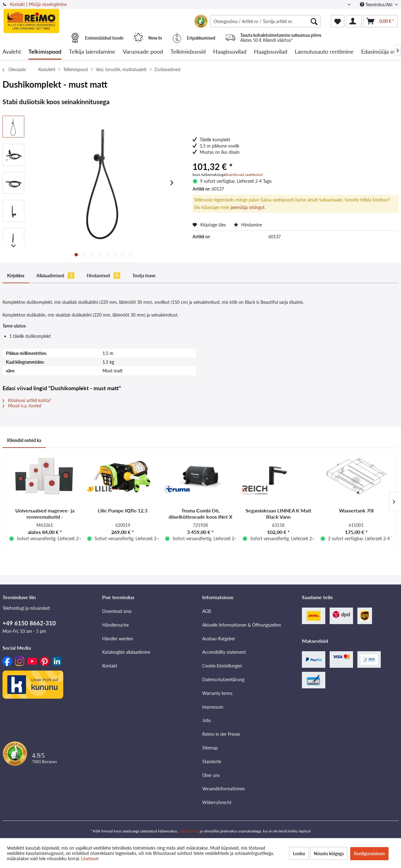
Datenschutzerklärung (223, 679)
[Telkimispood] (45, 52)
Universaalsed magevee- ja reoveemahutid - (45, 514)
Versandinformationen (224, 789)
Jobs (207, 720)
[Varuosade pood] (143, 52)
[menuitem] (265, 21)
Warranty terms (217, 693)
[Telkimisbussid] (188, 52)
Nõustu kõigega (329, 853)
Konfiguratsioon (369, 853)
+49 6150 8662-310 (29, 623)
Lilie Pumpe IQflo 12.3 (123, 510)
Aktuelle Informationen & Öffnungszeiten (242, 625)
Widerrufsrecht (217, 802)
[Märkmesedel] (338, 21)
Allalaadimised (55, 276)
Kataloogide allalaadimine (126, 652)
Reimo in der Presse (221, 734)
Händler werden (118, 639)
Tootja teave (144, 276)
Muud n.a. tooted (22, 406)
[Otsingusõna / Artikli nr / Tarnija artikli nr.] (265, 21)
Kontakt (17, 4)
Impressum (213, 707)
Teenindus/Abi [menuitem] (377, 5)
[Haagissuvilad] (230, 52)
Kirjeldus (16, 276)
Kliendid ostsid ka (24, 440)
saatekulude (189, 831)
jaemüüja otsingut (248, 207)
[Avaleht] (12, 52)
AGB (207, 611)
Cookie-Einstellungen (222, 666)
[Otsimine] (314, 21)
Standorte (212, 761)
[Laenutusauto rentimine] (324, 52)
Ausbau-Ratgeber (219, 639)
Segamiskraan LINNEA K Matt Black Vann (278, 514)
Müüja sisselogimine (48, 4)
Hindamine (248, 225)
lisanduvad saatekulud (244, 175)
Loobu (299, 853)
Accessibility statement (224, 652)
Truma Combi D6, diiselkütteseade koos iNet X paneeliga (200, 514)
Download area (117, 611)
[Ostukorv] (381, 21)
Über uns (211, 775)
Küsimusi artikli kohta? (27, 400)
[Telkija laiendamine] (92, 52)
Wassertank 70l (356, 510)
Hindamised (103, 276)
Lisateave (90, 858)
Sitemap (210, 748)
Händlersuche (115, 625)
